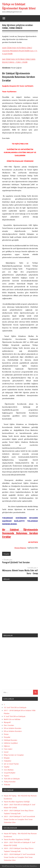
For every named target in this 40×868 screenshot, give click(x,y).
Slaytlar (7, 767)
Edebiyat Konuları (11, 740)
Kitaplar (7, 758)
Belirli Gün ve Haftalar (12, 719)
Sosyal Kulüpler (10, 773)
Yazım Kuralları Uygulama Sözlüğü (17, 801)
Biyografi (7, 722)
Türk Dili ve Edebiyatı (12, 779)
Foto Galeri (8, 749)
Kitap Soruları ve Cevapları (14, 755)
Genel (6, 752)
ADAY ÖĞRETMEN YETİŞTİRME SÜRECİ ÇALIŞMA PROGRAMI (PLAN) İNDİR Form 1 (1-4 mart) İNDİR (20, 51)
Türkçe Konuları (10, 781)
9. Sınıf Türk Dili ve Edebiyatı (15, 716)
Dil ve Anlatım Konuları (13, 728)
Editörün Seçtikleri (11, 743)
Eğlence (7, 746)
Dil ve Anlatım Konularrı (13, 731)
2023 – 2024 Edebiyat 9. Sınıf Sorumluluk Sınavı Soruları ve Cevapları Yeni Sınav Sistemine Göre (19, 819)
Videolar (7, 784)
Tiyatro (7, 776)
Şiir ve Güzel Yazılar (11, 764)
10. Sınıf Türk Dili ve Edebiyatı (15, 707)
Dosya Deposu (20, 548)
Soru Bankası (9, 770)
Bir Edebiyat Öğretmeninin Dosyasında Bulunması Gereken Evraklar (20, 533)
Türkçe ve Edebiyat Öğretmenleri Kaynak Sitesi (19, 6)
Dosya (6, 734)
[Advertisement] (20, 608)
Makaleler (8, 761)
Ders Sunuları (9, 725)
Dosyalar (6, 554)
